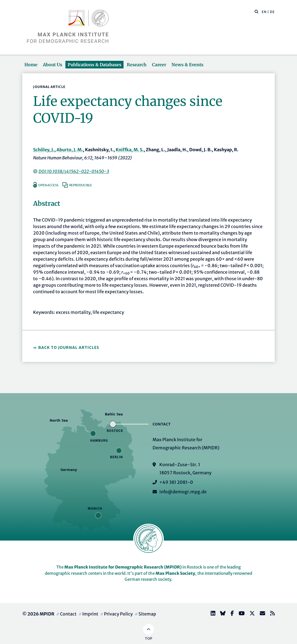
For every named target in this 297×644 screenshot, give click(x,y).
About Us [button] (53, 65)
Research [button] (137, 65)
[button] (257, 11)
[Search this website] (254, 12)
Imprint (90, 614)
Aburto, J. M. (70, 150)
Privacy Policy (118, 614)
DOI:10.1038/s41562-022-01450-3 (74, 171)
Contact (68, 614)
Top (149, 638)
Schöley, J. (44, 150)
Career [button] (159, 65)
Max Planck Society (175, 573)
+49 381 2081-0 (176, 482)
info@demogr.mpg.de (183, 492)
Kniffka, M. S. (130, 150)
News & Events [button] (187, 65)
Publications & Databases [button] (94, 65)
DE (272, 12)
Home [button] (31, 65)
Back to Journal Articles (69, 348)
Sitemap (147, 614)
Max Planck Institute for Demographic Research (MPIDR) (123, 567)
